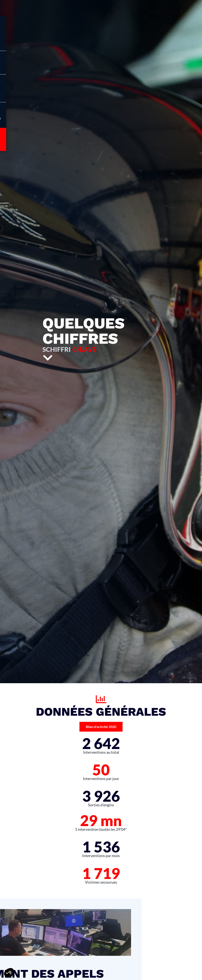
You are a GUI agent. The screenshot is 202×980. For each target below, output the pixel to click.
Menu (24, 67)
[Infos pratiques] (24, 111)
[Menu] (24, 59)
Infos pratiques (24, 118)
